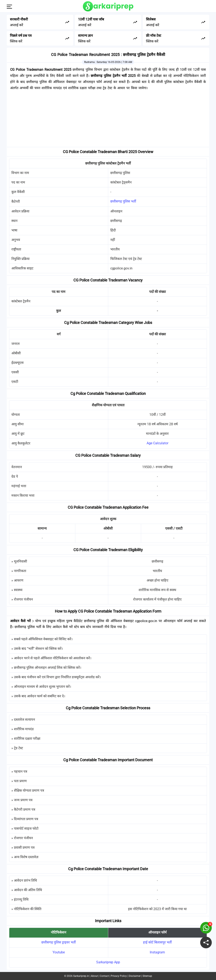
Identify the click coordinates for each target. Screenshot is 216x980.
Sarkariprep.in (81, 976)
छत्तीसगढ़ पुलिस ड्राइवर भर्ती (59, 942)
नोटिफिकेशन (59, 932)
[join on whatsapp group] (206, 928)
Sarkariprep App (108, 962)
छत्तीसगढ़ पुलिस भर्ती (123, 201)
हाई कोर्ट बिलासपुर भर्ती (157, 942)
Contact (104, 976)
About (94, 976)
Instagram (157, 952)
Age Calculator (157, 443)
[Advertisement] (108, 120)
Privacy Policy (119, 976)
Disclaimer (135, 976)
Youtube (59, 952)
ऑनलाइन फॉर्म (157, 932)
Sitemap (147, 976)
